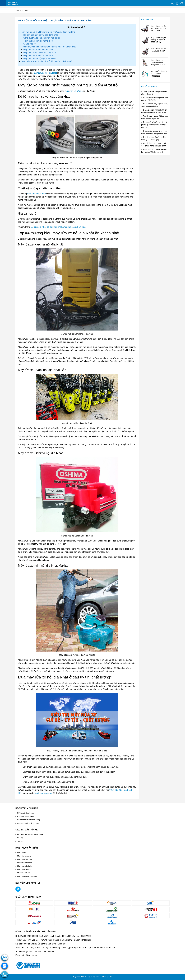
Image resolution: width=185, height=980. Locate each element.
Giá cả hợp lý (30, 44)
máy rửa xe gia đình (37, 194)
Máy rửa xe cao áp (24, 856)
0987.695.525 (13, 2)
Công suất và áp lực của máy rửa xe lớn (42, 38)
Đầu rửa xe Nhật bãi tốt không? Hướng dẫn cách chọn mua (58, 227)
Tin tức (20, 841)
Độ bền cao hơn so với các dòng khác (41, 35)
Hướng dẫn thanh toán (26, 813)
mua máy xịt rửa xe (74, 91)
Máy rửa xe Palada (24, 866)
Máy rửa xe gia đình (25, 859)
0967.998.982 (13, 4)
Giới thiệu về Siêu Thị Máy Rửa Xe (30, 834)
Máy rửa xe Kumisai (25, 863)
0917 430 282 (116, 790)
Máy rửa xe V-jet (24, 873)
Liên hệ (20, 838)
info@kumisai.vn (29, 955)
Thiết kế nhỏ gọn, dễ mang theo (38, 41)
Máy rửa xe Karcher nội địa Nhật (38, 50)
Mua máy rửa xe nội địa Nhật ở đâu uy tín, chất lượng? (47, 61)
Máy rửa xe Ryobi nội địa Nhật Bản (40, 53)
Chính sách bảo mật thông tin (28, 823)
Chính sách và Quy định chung (29, 820)
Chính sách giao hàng (25, 816)
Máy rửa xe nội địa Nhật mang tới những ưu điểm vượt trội (48, 32)
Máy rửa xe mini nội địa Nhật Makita (40, 58)
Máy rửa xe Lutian (24, 870)
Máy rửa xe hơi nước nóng (27, 876)
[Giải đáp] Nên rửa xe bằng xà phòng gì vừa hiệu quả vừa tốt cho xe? (154, 125)
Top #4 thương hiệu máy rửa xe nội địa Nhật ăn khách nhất (49, 47)
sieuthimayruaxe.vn (43, 793)
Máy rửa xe (22, 852)
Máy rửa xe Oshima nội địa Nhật (38, 55)
